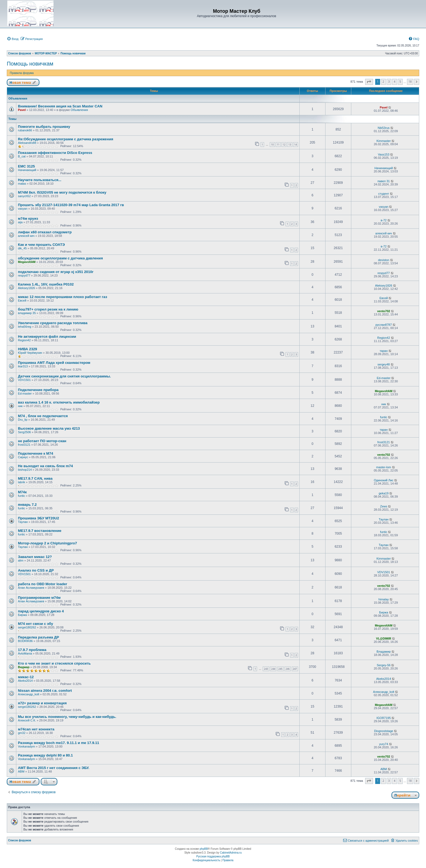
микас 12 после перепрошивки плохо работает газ (62, 297)
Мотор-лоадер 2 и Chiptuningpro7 (47, 543)
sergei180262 (27, 627)
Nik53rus (383, 128)
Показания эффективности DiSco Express (55, 153)
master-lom (384, 467)
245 (281, 669)
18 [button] (410, 82)
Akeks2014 (25, 681)
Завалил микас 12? (35, 557)
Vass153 (384, 154)
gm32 (22, 733)
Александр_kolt (29, 694)
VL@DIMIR (384, 638)
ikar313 (23, 366)
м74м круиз (28, 218)
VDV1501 (24, 380)
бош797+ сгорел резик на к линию (48, 309)
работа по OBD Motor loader (43, 584)
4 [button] (394, 82)
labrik (21, 482)
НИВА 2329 (27, 349)
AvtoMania (25, 653)
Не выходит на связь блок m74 (45, 466)
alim (21, 560)
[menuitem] (13, 39)
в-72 (384, 220)
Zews (384, 506)
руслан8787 (384, 325)
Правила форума (22, 73)
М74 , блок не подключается (43, 416)
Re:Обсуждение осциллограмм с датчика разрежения (66, 139)
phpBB (204, 849)
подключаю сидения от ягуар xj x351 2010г (56, 272)
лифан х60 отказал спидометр (45, 232)
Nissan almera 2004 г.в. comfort (45, 691)
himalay (384, 599)
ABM (21, 771)
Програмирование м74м (39, 598)
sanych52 (24, 196)
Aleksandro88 (27, 143)
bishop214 (25, 470)
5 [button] (400, 82)
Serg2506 (24, 432)
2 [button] (383, 82)
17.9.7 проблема (32, 650)
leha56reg (25, 327)
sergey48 (383, 364)
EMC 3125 (26, 166)
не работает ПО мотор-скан (42, 441)
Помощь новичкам (30, 64)
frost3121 (24, 445)
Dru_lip (23, 420)
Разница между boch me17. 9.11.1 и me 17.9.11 (59, 743)
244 (273, 669)
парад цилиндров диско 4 (41, 611)
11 (278, 145)
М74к (22, 492)
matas (22, 184)
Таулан (23, 522)
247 (295, 669)
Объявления (79, 110)
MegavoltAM (27, 262)
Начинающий (27, 170)
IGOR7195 (384, 718)
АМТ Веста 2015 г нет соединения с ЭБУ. (54, 768)
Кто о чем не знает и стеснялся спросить (54, 663)
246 (288, 669)
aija (20, 222)
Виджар (24, 667)
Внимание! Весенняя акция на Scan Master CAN (60, 106)
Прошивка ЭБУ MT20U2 (38, 518)
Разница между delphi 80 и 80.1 (45, 755)
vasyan (23, 209)
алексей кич (26, 236)
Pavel (22, 110)
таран (383, 351)
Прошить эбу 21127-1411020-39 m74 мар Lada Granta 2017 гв (71, 205)
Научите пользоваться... (40, 180)
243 (266, 669)
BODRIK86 (25, 641)
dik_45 (22, 248)
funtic (384, 417)
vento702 (384, 311)
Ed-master (384, 378)
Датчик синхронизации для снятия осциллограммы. (64, 376)
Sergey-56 (384, 665)
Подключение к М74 (36, 453)
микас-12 (26, 677)
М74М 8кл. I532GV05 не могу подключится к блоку (62, 192)
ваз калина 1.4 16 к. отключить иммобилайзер (59, 402)
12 (284, 145)
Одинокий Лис (384, 480)
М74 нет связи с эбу (35, 624)
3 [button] (389, 82)
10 (272, 145)
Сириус (23, 457)
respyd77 (24, 275)
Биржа (22, 615)
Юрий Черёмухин (30, 353)
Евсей (22, 300)
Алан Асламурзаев (31, 588)
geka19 (384, 493)
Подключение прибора (38, 390)
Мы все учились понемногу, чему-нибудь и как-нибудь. (67, 717)
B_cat (22, 156)
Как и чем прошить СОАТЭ (41, 245)
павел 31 (383, 181)
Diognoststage (384, 731)
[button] (369, 82)
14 (296, 145)
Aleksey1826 (26, 288)
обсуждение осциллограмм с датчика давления (60, 258)
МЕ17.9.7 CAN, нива (35, 478)
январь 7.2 (27, 505)
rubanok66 (25, 130)
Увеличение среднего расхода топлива (53, 323)
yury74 (384, 744)
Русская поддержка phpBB (213, 856)
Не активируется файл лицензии (47, 337)
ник (20, 406)
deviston (384, 260)
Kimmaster (384, 141)
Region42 (24, 340)
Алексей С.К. (27, 720)
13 (290, 145)
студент (383, 194)
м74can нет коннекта (36, 729)
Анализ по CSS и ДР (36, 570)
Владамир (384, 652)
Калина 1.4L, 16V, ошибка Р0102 (46, 284)
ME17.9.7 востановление (40, 531)
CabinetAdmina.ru (231, 853)
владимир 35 (27, 313)
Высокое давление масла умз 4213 (49, 428)
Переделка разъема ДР (38, 637)
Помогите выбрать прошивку (44, 127)
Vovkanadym (26, 746)
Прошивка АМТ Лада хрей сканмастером (54, 363)
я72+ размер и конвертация (42, 703)
